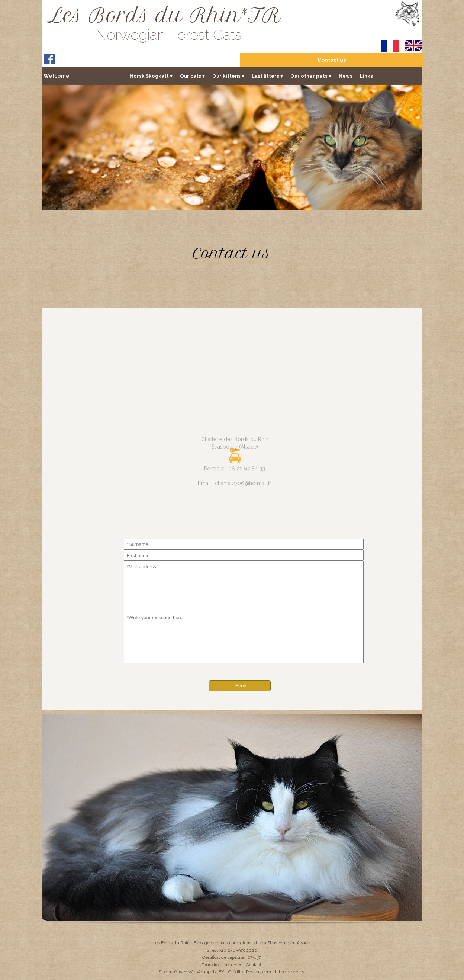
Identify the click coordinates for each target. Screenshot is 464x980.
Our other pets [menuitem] (311, 76)
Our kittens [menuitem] (228, 76)
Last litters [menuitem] (267, 76)
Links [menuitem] (366, 76)
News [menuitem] (346, 76)
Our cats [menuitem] (192, 76)
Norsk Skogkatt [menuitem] (151, 76)
